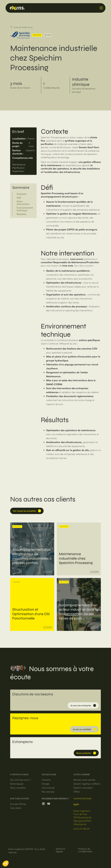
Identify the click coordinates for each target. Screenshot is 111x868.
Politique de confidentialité (85, 850)
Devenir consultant (83, 788)
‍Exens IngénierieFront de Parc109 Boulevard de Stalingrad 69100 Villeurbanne (82, 814)
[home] (53, 8)
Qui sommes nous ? (20, 780)
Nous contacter (18, 788)
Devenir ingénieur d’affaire (87, 784)
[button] (101, 8)
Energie (46, 784)
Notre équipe (17, 784)
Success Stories (18, 804)
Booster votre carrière (84, 780)
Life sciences (48, 788)
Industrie (46, 780)
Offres (77, 792)
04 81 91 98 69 (81, 829)
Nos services (48, 792)
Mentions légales (61, 850)
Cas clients (16, 808)
